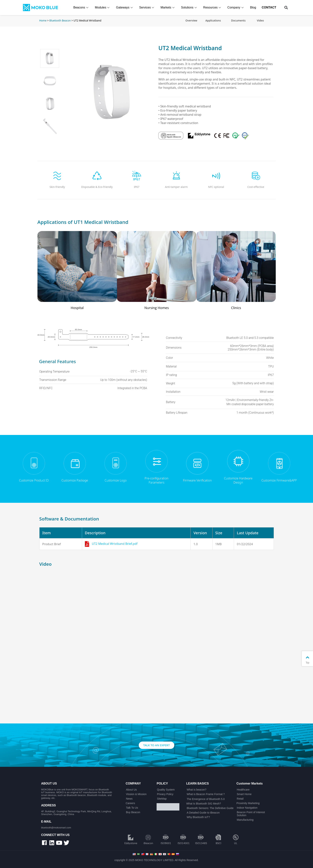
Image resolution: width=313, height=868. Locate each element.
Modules (103, 7)
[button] (286, 8)
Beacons (82, 7)
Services (147, 7)
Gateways (125, 7)
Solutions (190, 7)
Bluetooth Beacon (60, 20)
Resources (213, 7)
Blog (254, 7)
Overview (191, 20)
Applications (213, 20)
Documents (238, 20)
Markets (169, 7)
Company (236, 7)
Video (260, 20)
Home (43, 20)
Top (307, 659)
